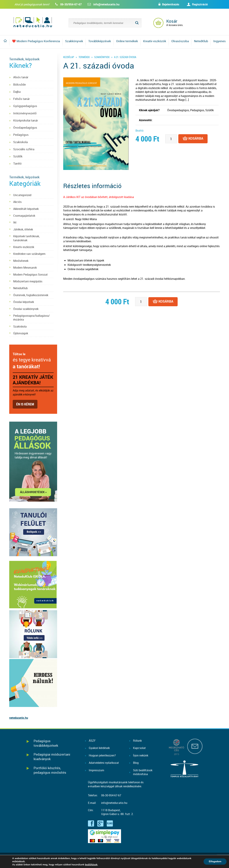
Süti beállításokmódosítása (143, 772)
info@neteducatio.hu (106, 4)
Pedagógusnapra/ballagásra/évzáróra (32, 318)
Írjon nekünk (141, 755)
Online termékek (127, 41)
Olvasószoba (180, 41)
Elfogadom (215, 861)
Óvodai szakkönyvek (26, 309)
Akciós (17, 202)
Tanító (17, 163)
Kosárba (193, 139)
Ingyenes (220, 41)
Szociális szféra (24, 149)
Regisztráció (200, 4)
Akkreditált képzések (26, 209)
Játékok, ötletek (23, 229)
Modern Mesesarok (25, 268)
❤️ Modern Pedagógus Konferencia (36, 41)
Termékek (84, 57)
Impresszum (96, 770)
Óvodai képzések (24, 302)
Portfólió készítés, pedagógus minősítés (50, 770)
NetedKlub (201, 41)
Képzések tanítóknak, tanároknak (26, 238)
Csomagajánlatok (24, 216)
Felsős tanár (22, 99)
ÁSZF (92, 741)
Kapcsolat (139, 748)
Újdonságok (21, 333)
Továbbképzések (100, 41)
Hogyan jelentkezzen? (102, 755)
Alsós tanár (21, 77)
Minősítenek (21, 261)
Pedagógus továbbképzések (46, 743)
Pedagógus (21, 135)
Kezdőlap (69, 57)
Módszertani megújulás (28, 281)
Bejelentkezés (171, 4)
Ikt (15, 222)
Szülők (18, 156)
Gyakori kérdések (99, 748)
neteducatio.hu (19, 718)
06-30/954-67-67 (71, 4)
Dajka (17, 92)
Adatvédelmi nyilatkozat (104, 763)
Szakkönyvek (74, 41)
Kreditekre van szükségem (29, 254)
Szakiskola (20, 142)
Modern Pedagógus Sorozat (30, 275)
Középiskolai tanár (26, 120)
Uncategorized (22, 195)
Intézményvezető (25, 113)
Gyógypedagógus (25, 106)
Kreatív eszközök (155, 41)
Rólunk (137, 741)
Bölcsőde (20, 84)
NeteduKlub (20, 288)
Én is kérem (25, 404)
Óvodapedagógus (25, 127)
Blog (136, 763)
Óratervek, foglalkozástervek (31, 295)
